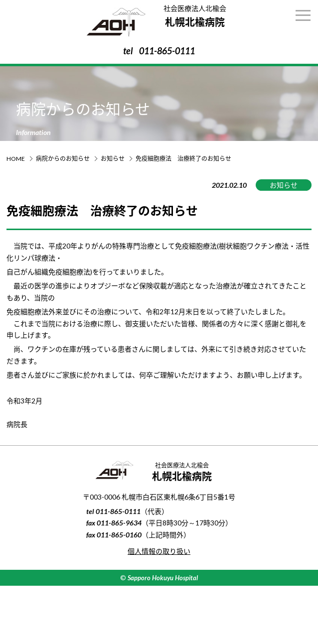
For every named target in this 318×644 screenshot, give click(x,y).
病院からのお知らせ (63, 159)
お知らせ (113, 159)
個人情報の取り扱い (159, 551)
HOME (16, 159)
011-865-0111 (167, 51)
